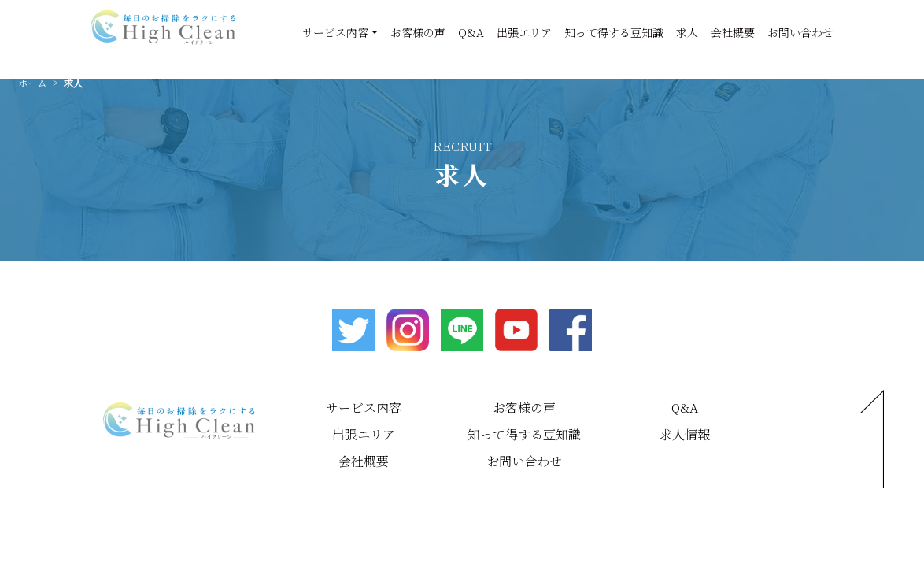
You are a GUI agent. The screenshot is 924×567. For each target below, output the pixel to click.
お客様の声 (418, 32)
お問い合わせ (800, 32)
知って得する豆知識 (614, 32)
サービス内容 (364, 408)
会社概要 (733, 32)
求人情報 (685, 434)
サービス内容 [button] (335, 32)
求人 (687, 32)
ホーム (32, 82)
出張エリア (524, 32)
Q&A (471, 32)
